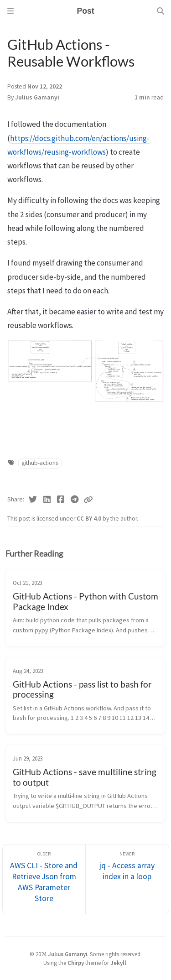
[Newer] (127, 879)
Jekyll (118, 963)
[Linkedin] (47, 500)
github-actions (40, 463)
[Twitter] (33, 500)
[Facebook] (61, 500)
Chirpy (76, 963)
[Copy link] (88, 500)
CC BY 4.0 (90, 519)
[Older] (44, 879)
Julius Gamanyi (37, 97)
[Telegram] (75, 500)
